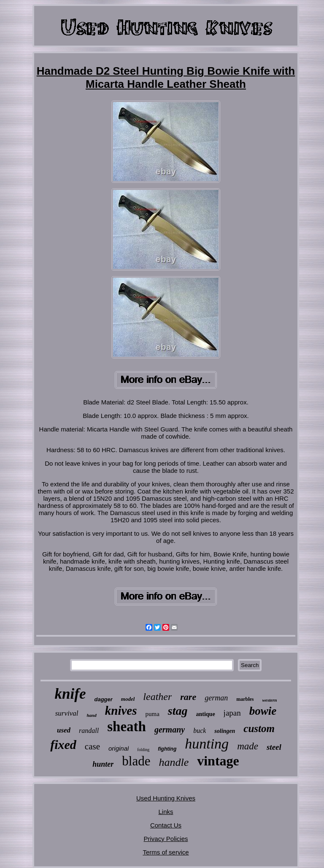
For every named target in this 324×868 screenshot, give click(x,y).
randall (89, 731)
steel (274, 747)
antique (205, 714)
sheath (127, 727)
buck (200, 731)
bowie (263, 711)
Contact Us (166, 825)
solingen (225, 731)
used (64, 730)
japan (232, 713)
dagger (103, 699)
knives (121, 711)
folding (143, 750)
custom (259, 728)
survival (67, 713)
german (216, 698)
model (128, 699)
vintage (218, 761)
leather (157, 697)
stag (178, 711)
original (119, 748)
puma (152, 714)
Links (166, 812)
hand (92, 715)
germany (170, 730)
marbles (245, 699)
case (92, 746)
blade (136, 761)
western (270, 700)
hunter (103, 764)
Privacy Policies (166, 839)
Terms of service (166, 852)
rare (188, 697)
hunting (207, 744)
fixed (63, 745)
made (248, 746)
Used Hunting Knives (166, 798)
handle (174, 762)
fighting (167, 749)
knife (70, 694)
